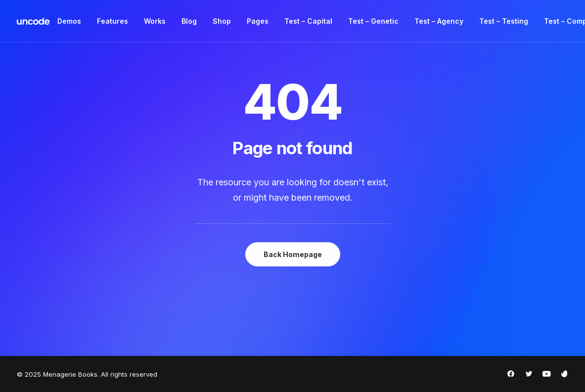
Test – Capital (308, 21)
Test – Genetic (373, 21)
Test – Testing (504, 21)
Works (155, 21)
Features (112, 21)
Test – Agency (439, 21)
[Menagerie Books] (34, 21)
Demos (69, 21)
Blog (189, 21)
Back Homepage (293, 254)
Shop (222, 21)
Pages (258, 21)
